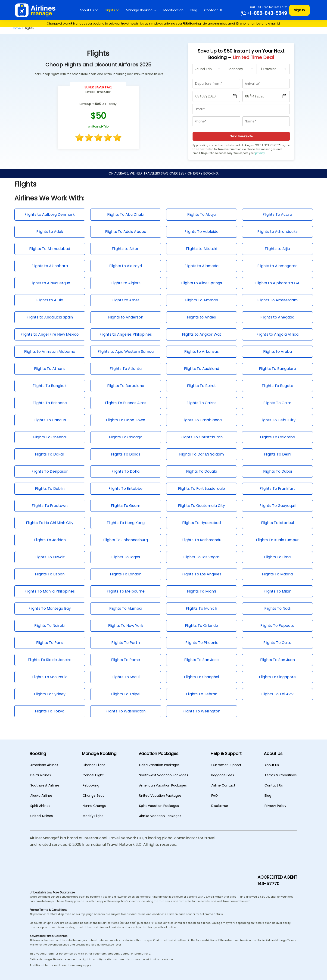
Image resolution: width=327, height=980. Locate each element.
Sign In (299, 10)
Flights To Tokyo (50, 711)
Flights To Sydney (50, 694)
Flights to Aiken (126, 249)
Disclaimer (220, 806)
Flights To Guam (126, 506)
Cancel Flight (93, 775)
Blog (194, 10)
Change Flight (94, 765)
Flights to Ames (126, 300)
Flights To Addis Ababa (126, 232)
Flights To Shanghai (201, 677)
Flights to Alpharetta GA (277, 283)
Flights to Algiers (126, 283)
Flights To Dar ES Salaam (201, 454)
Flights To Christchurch (202, 437)
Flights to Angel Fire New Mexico (50, 334)
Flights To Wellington (201, 711)
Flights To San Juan (277, 660)
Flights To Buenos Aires (126, 403)
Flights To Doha (126, 471)
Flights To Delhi (277, 454)
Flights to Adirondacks (277, 232)
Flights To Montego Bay (50, 608)
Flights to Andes (201, 317)
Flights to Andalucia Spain (50, 317)
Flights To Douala (202, 471)
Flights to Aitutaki (201, 249)
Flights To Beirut (201, 386)
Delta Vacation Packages (159, 765)
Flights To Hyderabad (201, 523)
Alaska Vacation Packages (160, 816)
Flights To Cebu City (277, 420)
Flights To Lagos (126, 557)
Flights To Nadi (277, 608)
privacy (260, 153)
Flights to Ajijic (277, 249)
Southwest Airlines (45, 785)
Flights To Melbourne (126, 591)
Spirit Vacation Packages (159, 806)
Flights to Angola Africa (277, 334)
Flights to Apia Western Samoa (126, 351)
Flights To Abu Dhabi (126, 214)
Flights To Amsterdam (277, 300)
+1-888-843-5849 (264, 13)
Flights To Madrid (277, 574)
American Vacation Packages (163, 785)
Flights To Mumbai (126, 608)
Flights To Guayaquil (277, 506)
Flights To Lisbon (50, 574)
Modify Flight (93, 816)
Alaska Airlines (41, 796)
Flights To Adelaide (201, 232)
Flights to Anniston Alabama (50, 351)
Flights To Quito (277, 643)
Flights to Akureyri (126, 266)
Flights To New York (126, 626)
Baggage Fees (223, 775)
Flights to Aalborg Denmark (50, 214)
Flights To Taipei (126, 694)
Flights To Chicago (126, 437)
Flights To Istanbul (277, 523)
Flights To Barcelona (126, 386)
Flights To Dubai (277, 471)
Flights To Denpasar (50, 471)
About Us (87, 10)
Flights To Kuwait (50, 557)
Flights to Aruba (277, 351)
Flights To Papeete (277, 626)
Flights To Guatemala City (201, 506)
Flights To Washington (126, 711)
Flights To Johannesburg (126, 540)
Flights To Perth (126, 643)
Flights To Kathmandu (201, 540)
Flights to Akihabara (50, 266)
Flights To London (126, 574)
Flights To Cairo (277, 403)
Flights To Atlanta (126, 369)
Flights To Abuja (201, 214)
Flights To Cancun (50, 420)
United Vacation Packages (160, 796)
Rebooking (91, 785)
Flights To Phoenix (202, 643)
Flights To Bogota (277, 386)
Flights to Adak (50, 232)
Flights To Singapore (277, 677)
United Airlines (42, 816)
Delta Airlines (41, 775)
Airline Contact (223, 785)
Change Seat (93, 796)
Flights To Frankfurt (277, 488)
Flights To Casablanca (202, 420)
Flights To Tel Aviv (277, 694)
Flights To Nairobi (50, 626)
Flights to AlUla (50, 300)
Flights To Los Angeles (201, 574)
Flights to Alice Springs (202, 283)
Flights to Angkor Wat (202, 334)
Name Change (94, 806)
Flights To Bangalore (277, 369)
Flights (110, 10)
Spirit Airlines (40, 806)
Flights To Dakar (50, 454)
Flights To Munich (201, 608)
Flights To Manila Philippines (50, 591)
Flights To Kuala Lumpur (277, 540)
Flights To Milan (277, 591)
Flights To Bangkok (50, 386)
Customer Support (226, 765)
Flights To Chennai (50, 437)
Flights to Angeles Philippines (126, 334)
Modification (173, 10)
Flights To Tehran (202, 694)
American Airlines (44, 765)
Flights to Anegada (277, 317)
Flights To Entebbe (126, 488)
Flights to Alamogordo (277, 266)
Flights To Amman (202, 300)
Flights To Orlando (201, 626)
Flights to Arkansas (201, 351)
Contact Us (213, 10)
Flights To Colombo (277, 437)
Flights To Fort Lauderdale (201, 488)
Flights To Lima (277, 557)
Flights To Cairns (201, 403)
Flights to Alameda (201, 266)
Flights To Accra (277, 214)
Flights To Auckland (202, 369)
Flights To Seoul (126, 677)
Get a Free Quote (241, 136)
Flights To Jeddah (50, 540)
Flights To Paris (50, 643)
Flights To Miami (201, 591)
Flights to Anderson (126, 317)
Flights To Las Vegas (201, 557)
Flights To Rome (126, 660)
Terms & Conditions (281, 775)
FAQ (215, 796)
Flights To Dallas (126, 454)
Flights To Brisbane (50, 403)
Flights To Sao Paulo (50, 677)
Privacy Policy (275, 806)
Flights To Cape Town (126, 420)
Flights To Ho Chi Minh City (50, 523)
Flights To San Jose (201, 660)
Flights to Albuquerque (50, 283)
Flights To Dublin (50, 488)
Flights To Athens (50, 369)
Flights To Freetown (50, 506)
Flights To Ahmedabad (50, 249)
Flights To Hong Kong (126, 523)
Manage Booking (139, 10)
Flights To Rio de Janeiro (50, 660)
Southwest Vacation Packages (164, 775)
